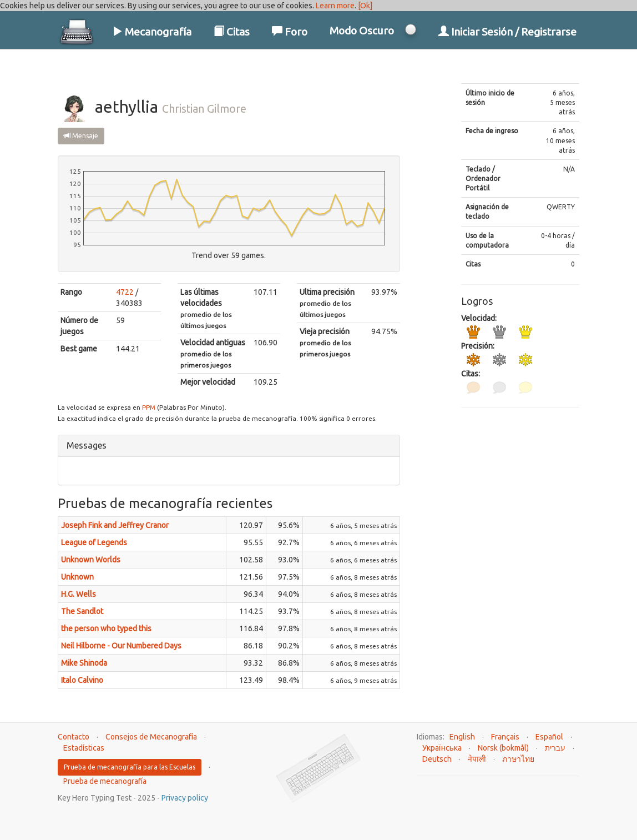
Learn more (335, 6)
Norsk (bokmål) (503, 748)
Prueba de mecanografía (105, 781)
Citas (232, 32)
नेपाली (477, 759)
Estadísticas (84, 748)
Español (549, 737)
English (462, 737)
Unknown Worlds (91, 560)
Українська (442, 748)
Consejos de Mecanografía (151, 737)
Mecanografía (152, 32)
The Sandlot (82, 611)
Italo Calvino (82, 680)
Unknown (77, 577)
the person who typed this (106, 628)
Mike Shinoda (84, 663)
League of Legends (94, 542)
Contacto (74, 737)
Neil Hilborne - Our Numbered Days (121, 646)
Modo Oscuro (362, 31)
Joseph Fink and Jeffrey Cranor (115, 525)
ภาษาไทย (518, 759)
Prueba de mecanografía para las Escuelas (130, 767)
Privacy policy (185, 798)
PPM (149, 407)
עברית (555, 748)
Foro (290, 32)
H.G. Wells (79, 594)
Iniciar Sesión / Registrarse (507, 32)
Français (505, 737)
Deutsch (437, 759)
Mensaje (81, 136)
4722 (125, 292)
